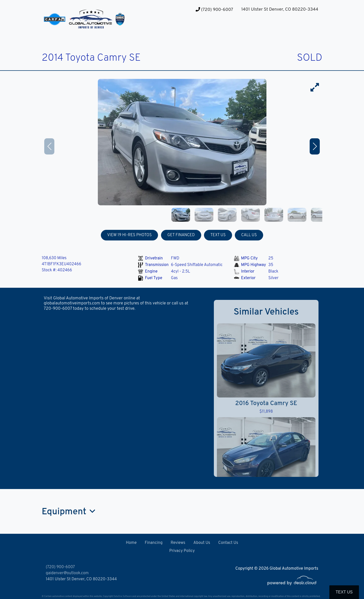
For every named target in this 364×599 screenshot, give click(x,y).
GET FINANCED (181, 235)
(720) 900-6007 (214, 10)
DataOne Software (123, 596)
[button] (176, 28)
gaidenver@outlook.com (67, 573)
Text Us (344, 592)
